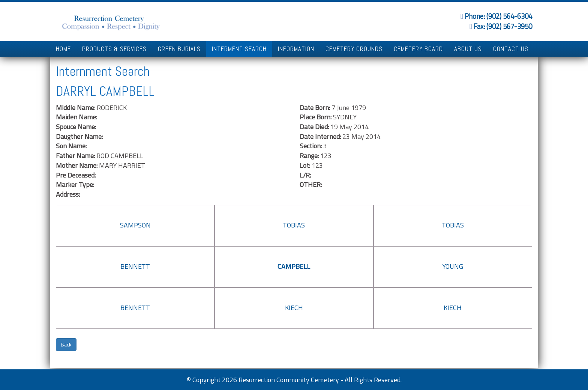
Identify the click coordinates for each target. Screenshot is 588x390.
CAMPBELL (294, 266)
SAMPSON (135, 225)
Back (66, 344)
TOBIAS (294, 225)
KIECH (294, 308)
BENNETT (135, 266)
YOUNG (453, 266)
